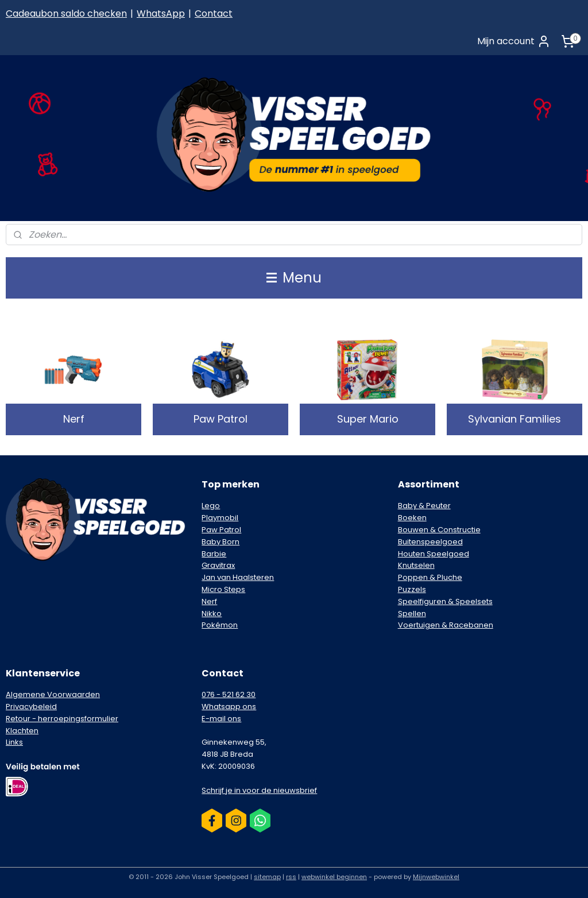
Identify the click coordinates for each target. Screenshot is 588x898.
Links (14, 742)
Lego (211, 506)
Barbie (214, 554)
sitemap (267, 877)
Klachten (22, 731)
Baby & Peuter (424, 506)
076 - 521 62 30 (229, 694)
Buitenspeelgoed (430, 542)
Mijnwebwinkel (436, 877)
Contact (214, 13)
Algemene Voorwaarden (53, 694)
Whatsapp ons (229, 707)
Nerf (74, 419)
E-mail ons (221, 719)
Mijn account (514, 41)
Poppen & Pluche (430, 577)
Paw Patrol (220, 419)
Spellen (412, 613)
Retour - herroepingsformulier (62, 719)
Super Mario (368, 419)
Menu (294, 278)
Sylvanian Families (514, 419)
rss (291, 877)
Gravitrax (218, 565)
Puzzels (412, 589)
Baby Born (220, 542)
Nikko (212, 613)
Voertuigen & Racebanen (446, 625)
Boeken (412, 518)
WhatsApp (161, 13)
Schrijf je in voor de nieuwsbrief (259, 790)
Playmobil (220, 518)
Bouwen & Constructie (439, 530)
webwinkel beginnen (334, 877)
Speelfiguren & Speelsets (445, 601)
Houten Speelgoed (434, 554)
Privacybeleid (31, 707)
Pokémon (220, 625)
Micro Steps (223, 589)
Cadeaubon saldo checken (66, 13)
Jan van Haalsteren (238, 577)
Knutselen (416, 565)
